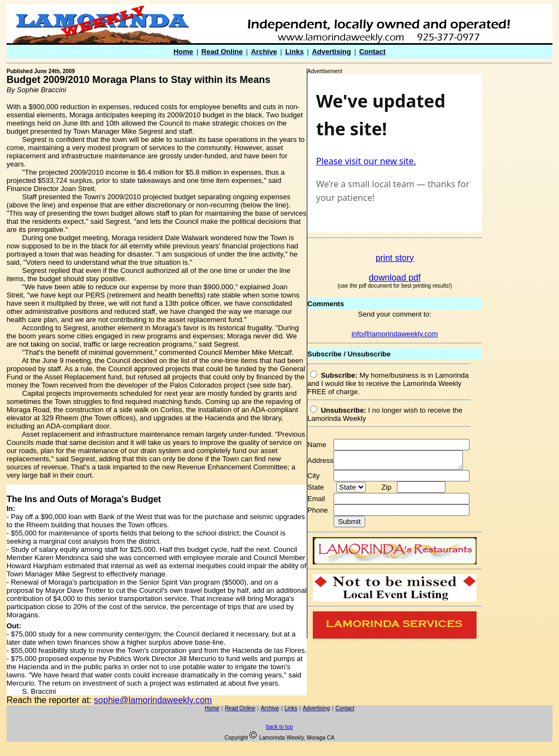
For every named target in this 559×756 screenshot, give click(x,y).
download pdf (394, 278)
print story (395, 258)
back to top (280, 727)
